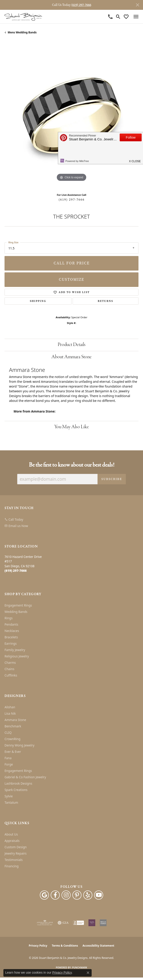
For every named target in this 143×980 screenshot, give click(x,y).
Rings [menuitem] (8, 618)
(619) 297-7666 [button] (81, 5)
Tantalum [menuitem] (11, 802)
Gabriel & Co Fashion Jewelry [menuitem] (25, 777)
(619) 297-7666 (72, 200)
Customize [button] (71, 280)
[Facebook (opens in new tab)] (55, 895)
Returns (105, 301)
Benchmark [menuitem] (13, 726)
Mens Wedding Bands (22, 32)
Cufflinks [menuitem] (11, 675)
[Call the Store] (16, 571)
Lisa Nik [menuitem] (10, 713)
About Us (11, 834)
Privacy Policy (38, 946)
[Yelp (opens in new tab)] (88, 895)
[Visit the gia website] (63, 923)
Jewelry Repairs (15, 853)
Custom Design (16, 847)
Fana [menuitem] (8, 758)
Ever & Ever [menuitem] (13, 752)
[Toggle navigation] (136, 17)
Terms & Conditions (65, 946)
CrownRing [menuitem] (12, 739)
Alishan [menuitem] (10, 707)
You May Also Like (72, 427)
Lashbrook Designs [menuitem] (18, 783)
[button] (118, 17)
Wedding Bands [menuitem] (16, 612)
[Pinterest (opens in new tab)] (77, 895)
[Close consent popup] (88, 973)
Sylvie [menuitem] (9, 796)
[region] (71, 115)
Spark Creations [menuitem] (16, 790)
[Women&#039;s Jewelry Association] (92, 923)
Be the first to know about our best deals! (72, 465)
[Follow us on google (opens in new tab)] (44, 895)
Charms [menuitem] (10, 663)
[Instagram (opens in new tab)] (66, 895)
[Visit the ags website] (45, 923)
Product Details (72, 345)
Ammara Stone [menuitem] (15, 720)
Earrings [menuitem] (11, 643)
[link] (110, 17)
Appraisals (12, 841)
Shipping (38, 301)
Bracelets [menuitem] (11, 637)
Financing (12, 866)
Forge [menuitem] (9, 764)
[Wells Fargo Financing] (103, 923)
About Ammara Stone (71, 357)
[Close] (137, 5)
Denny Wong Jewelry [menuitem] (19, 745)
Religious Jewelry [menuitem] (17, 656)
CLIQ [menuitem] (8, 733)
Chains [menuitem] (9, 669)
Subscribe (112, 479)
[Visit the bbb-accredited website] (79, 923)
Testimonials (14, 860)
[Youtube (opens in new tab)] (99, 895)
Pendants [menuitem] (11, 624)
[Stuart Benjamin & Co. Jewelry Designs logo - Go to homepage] (23, 17)
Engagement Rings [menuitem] (18, 605)
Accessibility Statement (98, 946)
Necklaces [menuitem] (12, 631)
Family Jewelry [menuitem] (15, 650)
